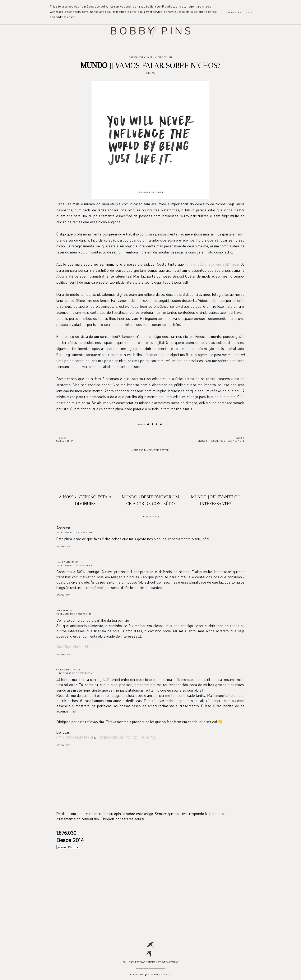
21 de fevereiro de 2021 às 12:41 (75, 673)
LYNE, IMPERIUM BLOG (75, 738)
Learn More (234, 12)
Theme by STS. (163, 975)
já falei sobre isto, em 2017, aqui (212, 264)
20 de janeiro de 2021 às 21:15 (74, 614)
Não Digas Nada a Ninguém (78, 647)
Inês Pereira (64, 610)
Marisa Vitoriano (67, 562)
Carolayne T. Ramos (69, 670)
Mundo (150, 73)
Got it (249, 12)
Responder (63, 546)
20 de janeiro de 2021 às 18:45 (74, 565)
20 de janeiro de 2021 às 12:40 (74, 533)
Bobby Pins (137, 975)
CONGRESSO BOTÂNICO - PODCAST (127, 738)
